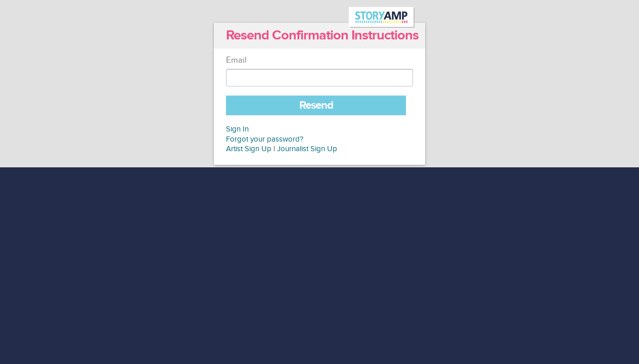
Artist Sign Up (249, 149)
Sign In (237, 129)
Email (236, 60)
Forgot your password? (265, 139)
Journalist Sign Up (307, 149)
